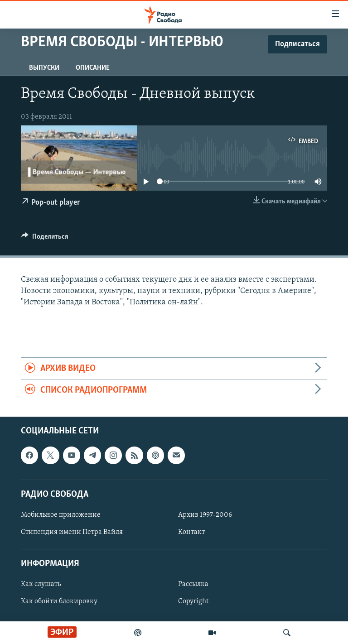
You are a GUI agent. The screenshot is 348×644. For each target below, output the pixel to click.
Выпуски (44, 68)
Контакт (191, 532)
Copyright (193, 602)
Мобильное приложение (61, 515)
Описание (93, 68)
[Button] (45, 239)
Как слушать (41, 585)
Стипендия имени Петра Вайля (72, 532)
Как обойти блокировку (59, 602)
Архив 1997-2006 (205, 515)
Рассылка (193, 585)
